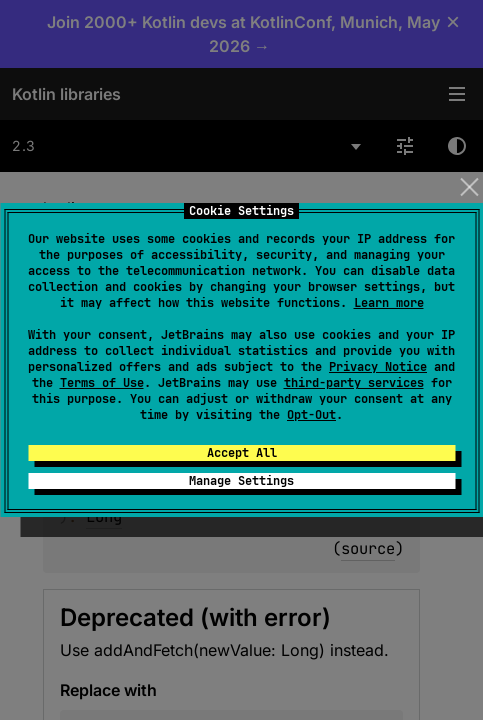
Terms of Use (102, 383)
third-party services (354, 383)
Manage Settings (241, 481)
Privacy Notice (378, 367)
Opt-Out (311, 415)
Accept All (242, 453)
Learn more (389, 303)
